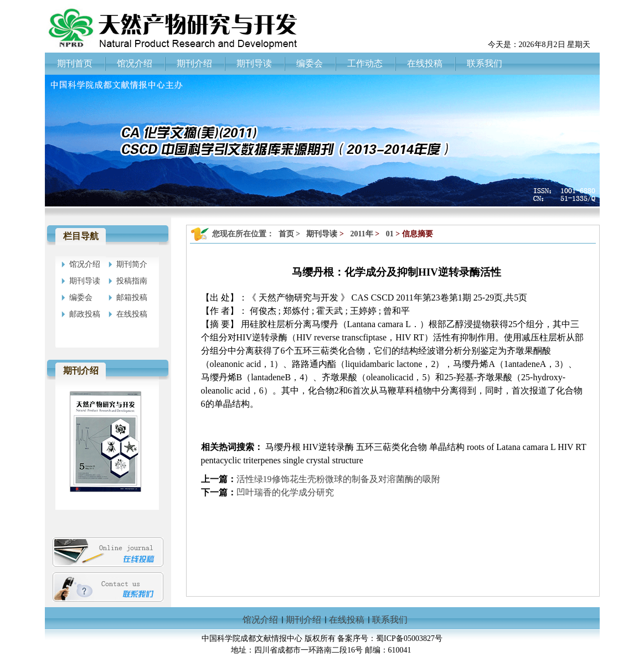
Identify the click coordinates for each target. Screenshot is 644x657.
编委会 (81, 298)
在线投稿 (132, 314)
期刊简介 (132, 264)
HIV (565, 447)
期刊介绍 (303, 620)
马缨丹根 (283, 447)
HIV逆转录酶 (329, 447)
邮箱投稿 (132, 298)
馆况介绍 (85, 264)
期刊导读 (85, 281)
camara (535, 447)
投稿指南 (132, 281)
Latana (508, 447)
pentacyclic (221, 460)
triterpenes (263, 460)
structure (348, 460)
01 (390, 234)
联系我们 (390, 620)
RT (581, 447)
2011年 (361, 234)
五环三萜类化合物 (393, 447)
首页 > (290, 234)
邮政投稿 (85, 314)
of (490, 447)
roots (476, 447)
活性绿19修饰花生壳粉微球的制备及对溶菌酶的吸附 (338, 479)
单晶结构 (448, 447)
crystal (318, 460)
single (293, 460)
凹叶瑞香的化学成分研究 (285, 492)
